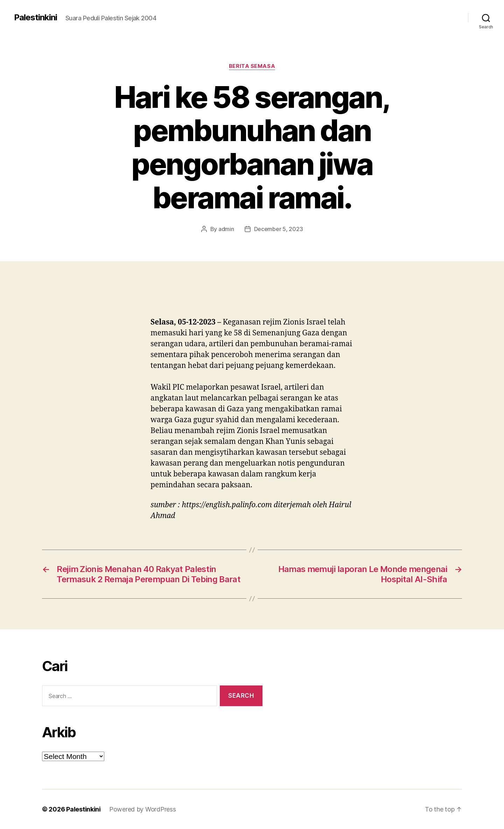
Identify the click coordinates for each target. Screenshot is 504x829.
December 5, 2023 (279, 229)
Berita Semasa (252, 66)
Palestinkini (36, 18)
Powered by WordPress (143, 809)
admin (226, 229)
